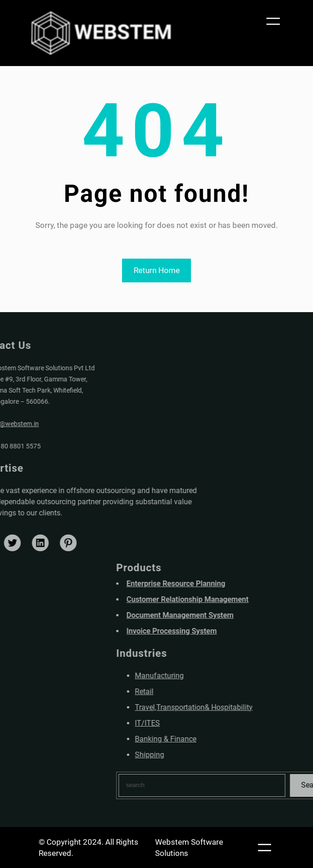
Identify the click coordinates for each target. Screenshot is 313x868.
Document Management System (232, 615)
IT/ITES (200, 723)
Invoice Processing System (224, 631)
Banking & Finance (218, 739)
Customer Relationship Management (240, 599)
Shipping (202, 755)
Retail (197, 691)
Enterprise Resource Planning (228, 584)
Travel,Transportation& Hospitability (246, 707)
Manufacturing (212, 676)
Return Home (157, 270)
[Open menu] (272, 21)
